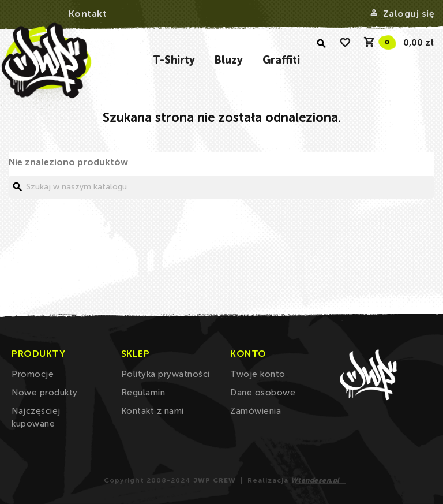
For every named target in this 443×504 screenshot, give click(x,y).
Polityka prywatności (166, 374)
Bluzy (229, 60)
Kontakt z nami (153, 411)
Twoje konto (258, 374)
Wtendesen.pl (315, 480)
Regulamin (143, 393)
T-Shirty (174, 60)
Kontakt (88, 14)
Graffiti (281, 60)
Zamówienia (256, 411)
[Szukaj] (221, 187)
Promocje (33, 374)
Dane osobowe (263, 393)
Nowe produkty (45, 393)
